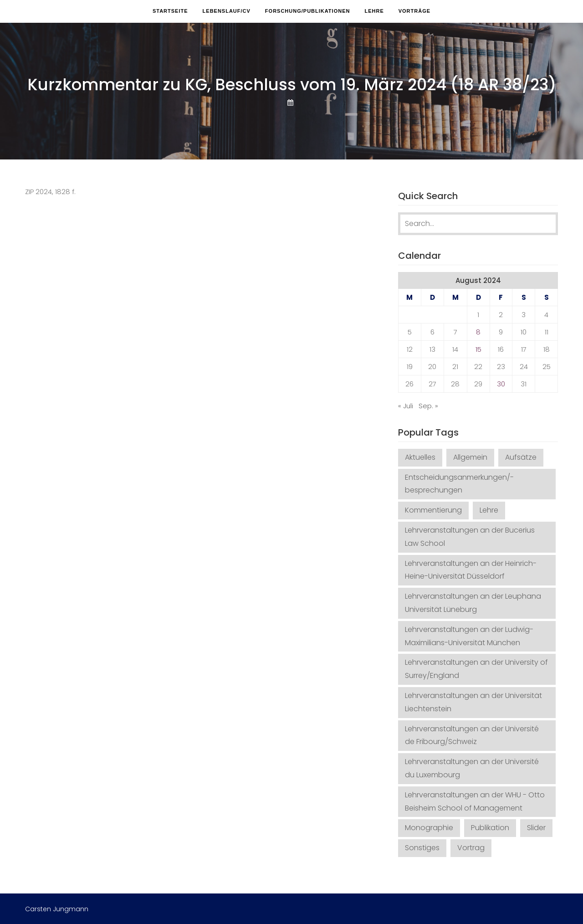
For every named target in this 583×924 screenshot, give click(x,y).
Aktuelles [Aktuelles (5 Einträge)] (420, 457)
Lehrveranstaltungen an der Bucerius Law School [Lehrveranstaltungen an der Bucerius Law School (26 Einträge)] (470, 537)
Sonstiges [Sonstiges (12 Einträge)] (422, 848)
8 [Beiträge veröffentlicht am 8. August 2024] (478, 332)
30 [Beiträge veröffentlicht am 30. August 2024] (501, 384)
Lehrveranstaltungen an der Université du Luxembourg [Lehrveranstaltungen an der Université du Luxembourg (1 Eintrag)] (472, 768)
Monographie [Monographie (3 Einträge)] (429, 828)
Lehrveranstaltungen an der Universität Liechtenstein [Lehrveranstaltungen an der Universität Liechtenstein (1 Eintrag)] (473, 702)
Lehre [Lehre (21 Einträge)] (489, 510)
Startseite (170, 11)
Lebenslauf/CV (227, 11)
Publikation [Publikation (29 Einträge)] (490, 828)
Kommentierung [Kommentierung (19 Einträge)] (433, 510)
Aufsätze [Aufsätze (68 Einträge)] (521, 457)
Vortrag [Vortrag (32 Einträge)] (471, 848)
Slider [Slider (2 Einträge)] (536, 828)
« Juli (406, 406)
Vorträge (414, 11)
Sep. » (428, 406)
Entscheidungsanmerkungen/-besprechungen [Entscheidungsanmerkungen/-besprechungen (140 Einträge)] (459, 484)
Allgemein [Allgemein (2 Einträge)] (470, 457)
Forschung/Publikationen (308, 11)
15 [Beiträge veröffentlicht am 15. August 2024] (478, 349)
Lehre (374, 11)
